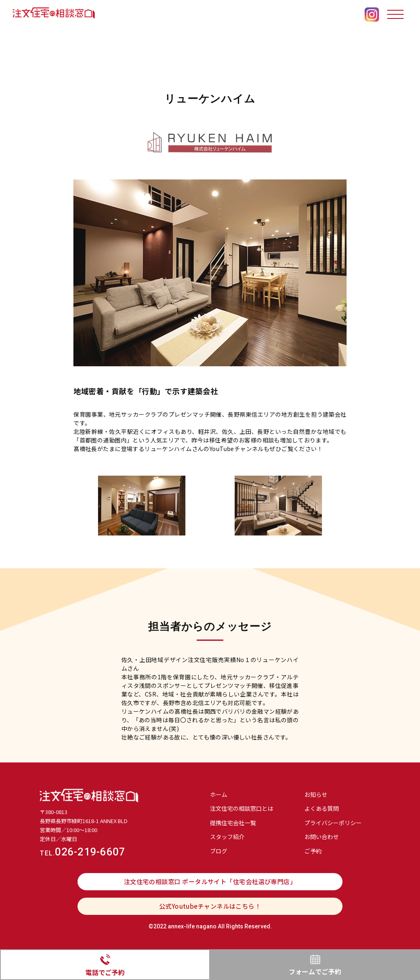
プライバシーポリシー (333, 823)
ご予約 (313, 851)
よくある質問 (322, 808)
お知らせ (316, 794)
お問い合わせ (322, 837)
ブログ (219, 851)
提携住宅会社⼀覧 (233, 823)
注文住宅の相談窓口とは (242, 808)
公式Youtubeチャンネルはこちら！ (210, 906)
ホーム (219, 794)
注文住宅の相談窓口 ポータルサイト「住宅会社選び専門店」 (210, 881)
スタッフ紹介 (227, 837)
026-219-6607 (82, 852)
